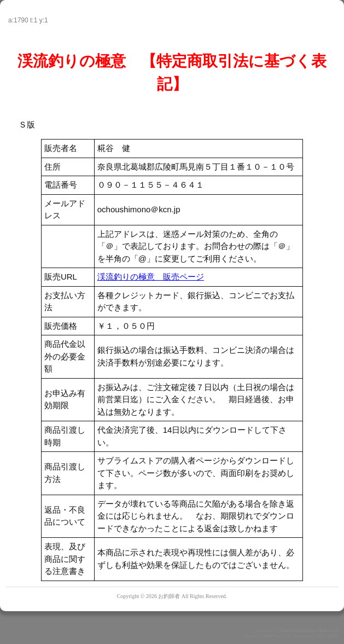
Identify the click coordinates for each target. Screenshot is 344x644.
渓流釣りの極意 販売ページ (151, 277)
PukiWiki (272, 636)
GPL (320, 636)
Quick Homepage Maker (305, 630)
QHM (333, 636)
